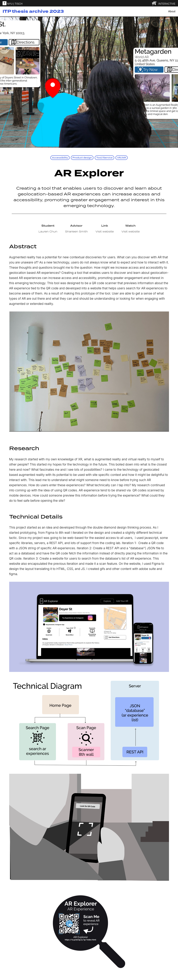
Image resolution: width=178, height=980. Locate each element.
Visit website (105, 231)
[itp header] (89, 3)
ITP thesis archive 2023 (33, 11)
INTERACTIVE (167, 4)
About (172, 11)
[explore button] (155, 3)
